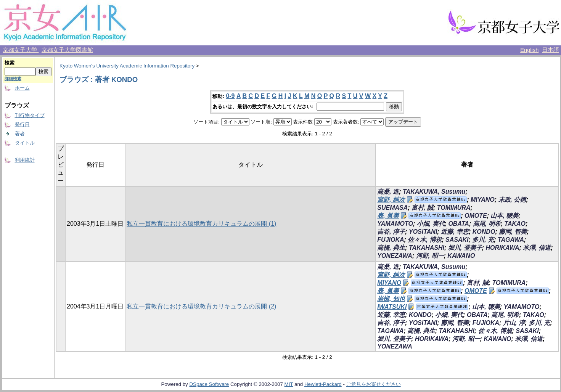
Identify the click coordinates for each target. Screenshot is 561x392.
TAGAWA (511, 240)
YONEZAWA (395, 256)
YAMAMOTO (395, 224)
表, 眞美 (388, 216)
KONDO (484, 232)
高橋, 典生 (391, 248)
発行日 (22, 125)
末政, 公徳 (512, 200)
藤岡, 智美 (513, 232)
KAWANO (461, 256)
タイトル (25, 143)
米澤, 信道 (537, 248)
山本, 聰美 (504, 216)
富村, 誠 (422, 208)
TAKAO (515, 224)
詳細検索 (13, 79)
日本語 (551, 50)
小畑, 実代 (431, 224)
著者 (20, 134)
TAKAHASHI (427, 248)
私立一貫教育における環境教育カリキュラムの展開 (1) (201, 224)
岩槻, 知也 (391, 299)
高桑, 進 (388, 192)
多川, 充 (483, 240)
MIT (289, 384)
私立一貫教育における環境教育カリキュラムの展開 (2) (201, 306)
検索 (10, 63)
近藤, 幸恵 (455, 232)
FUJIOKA (391, 240)
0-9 (230, 96)
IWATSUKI (392, 307)
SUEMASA (392, 208)
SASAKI (457, 240)
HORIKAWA (502, 248)
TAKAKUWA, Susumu (434, 192)
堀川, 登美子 (465, 248)
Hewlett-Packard (323, 384)
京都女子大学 (21, 50)
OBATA (459, 224)
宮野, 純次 (391, 200)
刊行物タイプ (30, 115)
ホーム (22, 88)
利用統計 (25, 160)
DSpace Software (209, 384)
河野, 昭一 (430, 256)
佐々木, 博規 (425, 240)
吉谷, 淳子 (391, 232)
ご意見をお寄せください (374, 384)
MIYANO (483, 200)
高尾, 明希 (487, 224)
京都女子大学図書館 (67, 50)
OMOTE (476, 216)
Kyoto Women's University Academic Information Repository (127, 66)
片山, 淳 (514, 323)
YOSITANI (423, 232)
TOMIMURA (454, 208)
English (529, 50)
